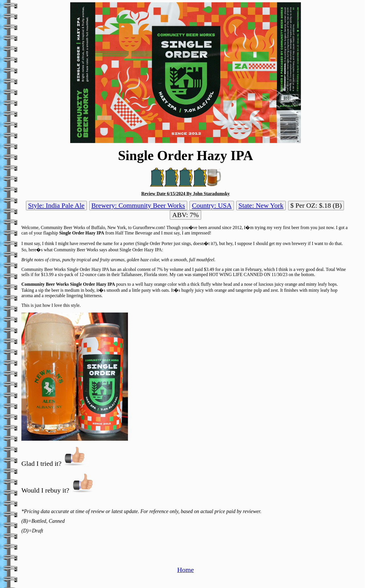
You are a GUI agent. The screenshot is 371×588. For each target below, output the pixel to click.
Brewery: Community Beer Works (138, 205)
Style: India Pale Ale (56, 205)
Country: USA (212, 205)
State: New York (261, 205)
